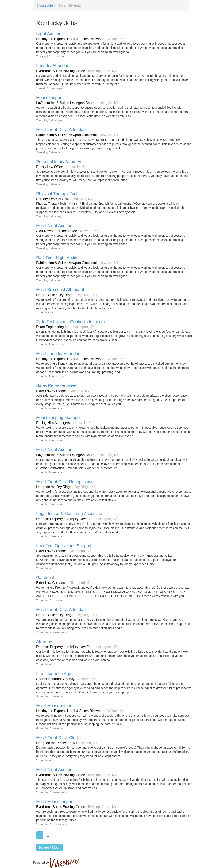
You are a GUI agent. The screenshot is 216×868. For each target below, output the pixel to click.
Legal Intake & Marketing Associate (69, 514)
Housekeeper (49, 98)
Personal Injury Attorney (59, 162)
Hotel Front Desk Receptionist (64, 482)
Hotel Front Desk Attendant (62, 130)
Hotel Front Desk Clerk (58, 738)
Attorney (44, 642)
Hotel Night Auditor (54, 226)
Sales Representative (56, 385)
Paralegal (45, 578)
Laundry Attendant (53, 66)
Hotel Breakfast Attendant (60, 290)
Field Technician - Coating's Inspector (71, 322)
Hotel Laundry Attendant (59, 354)
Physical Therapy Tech (57, 194)
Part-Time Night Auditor (58, 258)
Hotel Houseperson (54, 706)
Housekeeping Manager (59, 418)
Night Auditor (48, 34)
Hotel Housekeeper (54, 802)
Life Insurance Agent (55, 674)
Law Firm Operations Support (64, 546)
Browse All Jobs (49, 847)
